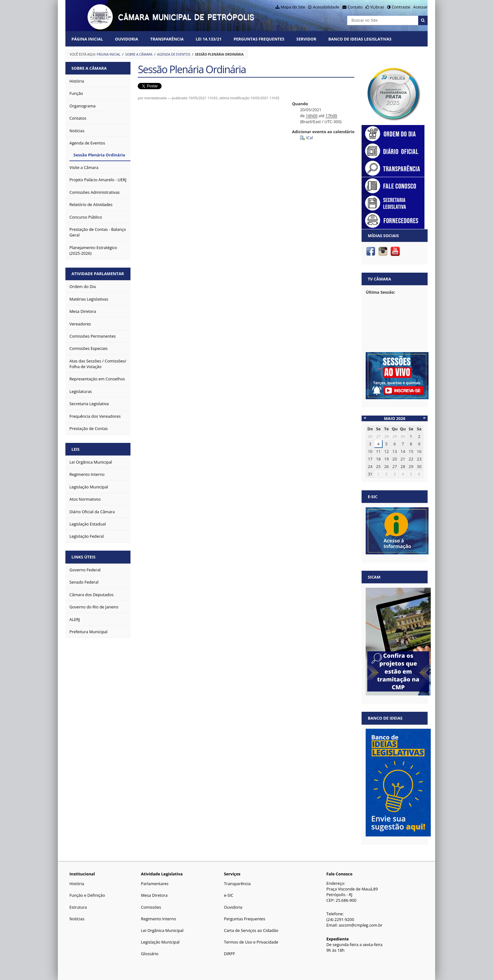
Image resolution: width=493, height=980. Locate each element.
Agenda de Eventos (174, 54)
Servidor (306, 39)
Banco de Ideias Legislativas (360, 39)
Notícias (77, 919)
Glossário (150, 954)
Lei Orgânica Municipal (162, 930)
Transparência (167, 39)
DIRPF (229, 954)
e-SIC (229, 895)
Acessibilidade (326, 7)
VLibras (377, 7)
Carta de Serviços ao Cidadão (251, 930)
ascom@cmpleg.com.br (360, 925)
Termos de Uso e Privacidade (251, 942)
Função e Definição (87, 895)
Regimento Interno (158, 919)
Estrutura (78, 907)
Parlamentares (155, 884)
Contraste (401, 7)
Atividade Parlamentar (98, 274)
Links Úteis (83, 557)
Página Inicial (87, 39)
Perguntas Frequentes (259, 39)
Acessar (420, 7)
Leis (75, 449)
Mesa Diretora (154, 895)
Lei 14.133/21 (208, 39)
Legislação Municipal (160, 942)
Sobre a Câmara (139, 54)
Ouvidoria (127, 39)
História (77, 884)
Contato (355, 7)
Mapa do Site (293, 7)
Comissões (151, 907)
